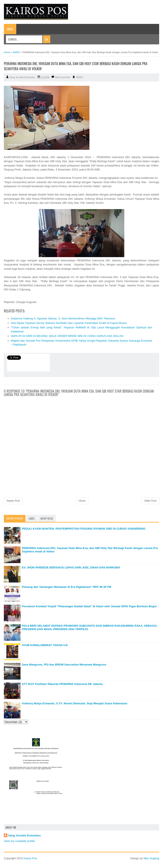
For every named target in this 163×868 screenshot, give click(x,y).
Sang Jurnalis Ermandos (24, 835)
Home (82, 501)
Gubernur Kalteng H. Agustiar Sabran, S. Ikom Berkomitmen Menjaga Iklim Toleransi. (63, 318)
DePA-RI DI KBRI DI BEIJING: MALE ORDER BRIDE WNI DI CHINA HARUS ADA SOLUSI (67, 336)
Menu (10, 29)
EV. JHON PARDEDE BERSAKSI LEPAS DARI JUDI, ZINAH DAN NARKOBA (71, 567)
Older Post (150, 501)
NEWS (79, 77)
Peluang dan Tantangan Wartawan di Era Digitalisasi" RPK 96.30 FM (67, 587)
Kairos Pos (30, 858)
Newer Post (13, 501)
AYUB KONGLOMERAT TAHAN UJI (45, 645)
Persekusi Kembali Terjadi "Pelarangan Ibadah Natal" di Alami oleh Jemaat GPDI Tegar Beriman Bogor (89, 606)
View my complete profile (19, 841)
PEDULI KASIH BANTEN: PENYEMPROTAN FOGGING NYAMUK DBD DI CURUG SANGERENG (84, 529)
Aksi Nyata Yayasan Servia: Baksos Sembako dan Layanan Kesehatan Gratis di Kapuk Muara (69, 323)
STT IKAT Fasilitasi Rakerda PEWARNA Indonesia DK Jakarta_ (63, 684)
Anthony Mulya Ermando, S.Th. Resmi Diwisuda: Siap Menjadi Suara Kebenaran (75, 703)
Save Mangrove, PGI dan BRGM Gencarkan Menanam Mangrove (64, 665)
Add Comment (62, 77)
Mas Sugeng (151, 858)
